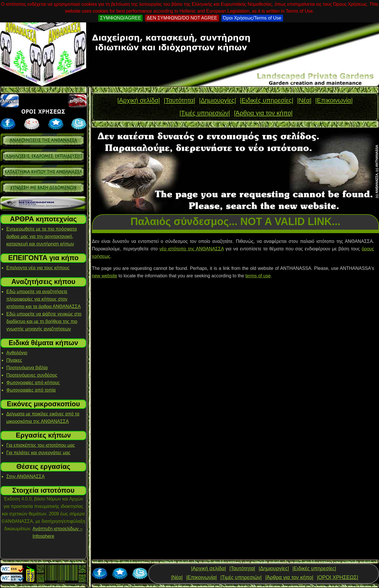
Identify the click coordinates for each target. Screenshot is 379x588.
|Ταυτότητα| (179, 100)
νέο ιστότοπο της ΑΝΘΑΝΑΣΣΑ (192, 249)
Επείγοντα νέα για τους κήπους (38, 268)
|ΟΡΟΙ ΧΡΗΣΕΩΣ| (337, 577)
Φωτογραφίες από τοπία (31, 390)
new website (105, 276)
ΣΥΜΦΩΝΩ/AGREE (120, 18)
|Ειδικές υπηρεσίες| (266, 100)
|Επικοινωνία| (334, 100)
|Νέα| (304, 100)
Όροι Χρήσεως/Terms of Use (252, 18)
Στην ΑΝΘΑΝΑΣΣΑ (26, 476)
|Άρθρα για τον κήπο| (263, 113)
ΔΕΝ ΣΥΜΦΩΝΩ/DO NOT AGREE (182, 18)
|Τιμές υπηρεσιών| (205, 113)
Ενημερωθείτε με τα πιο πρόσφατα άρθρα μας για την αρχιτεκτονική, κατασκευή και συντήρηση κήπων (41, 236)
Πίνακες (14, 360)
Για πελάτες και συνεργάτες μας (38, 453)
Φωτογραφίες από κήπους (33, 383)
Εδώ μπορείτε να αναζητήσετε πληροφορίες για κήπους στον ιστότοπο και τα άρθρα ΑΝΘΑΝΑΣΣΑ (43, 299)
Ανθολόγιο (17, 353)
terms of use (258, 276)
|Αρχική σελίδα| (139, 100)
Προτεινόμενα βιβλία (27, 368)
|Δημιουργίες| (217, 100)
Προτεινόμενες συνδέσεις (32, 375)
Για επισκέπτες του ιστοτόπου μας (41, 445)
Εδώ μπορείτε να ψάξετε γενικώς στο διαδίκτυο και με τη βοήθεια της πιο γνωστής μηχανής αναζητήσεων (44, 321)
